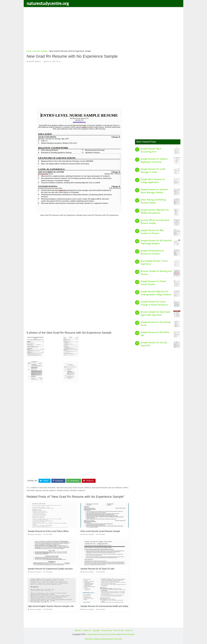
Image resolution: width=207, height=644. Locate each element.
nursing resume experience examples (71, 491)
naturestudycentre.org (48, 3)
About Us (129, 630)
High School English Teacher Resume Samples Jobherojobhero (56, 606)
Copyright (96, 630)
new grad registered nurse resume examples (74, 488)
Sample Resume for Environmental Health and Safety (104, 606)
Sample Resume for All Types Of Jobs (97, 569)
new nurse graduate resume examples (41, 491)
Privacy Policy (107, 630)
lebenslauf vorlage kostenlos (96, 639)
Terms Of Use (119, 630)
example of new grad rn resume (43, 488)
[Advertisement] (103, 29)
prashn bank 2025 (115, 639)
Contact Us (87, 630)
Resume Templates (127, 634)
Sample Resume (111, 634)
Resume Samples (35, 62)
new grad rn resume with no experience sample (110, 488)
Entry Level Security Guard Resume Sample (100, 531)
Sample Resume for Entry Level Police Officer (48, 531)
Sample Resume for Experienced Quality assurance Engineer (55, 569)
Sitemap (78, 630)
